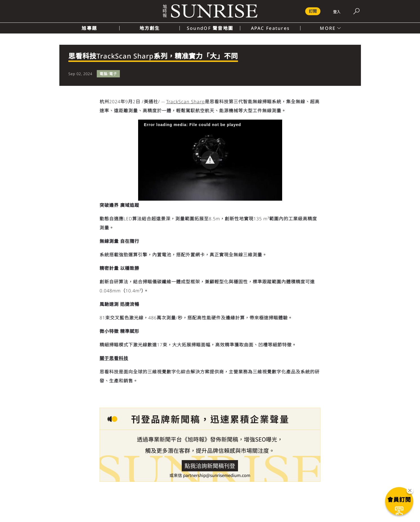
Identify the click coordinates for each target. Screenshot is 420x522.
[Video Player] (210, 160)
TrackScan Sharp (186, 102)
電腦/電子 (108, 74)
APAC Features (270, 28)
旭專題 (89, 28)
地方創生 (150, 28)
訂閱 (313, 11)
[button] (210, 160)
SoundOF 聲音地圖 (210, 28)
